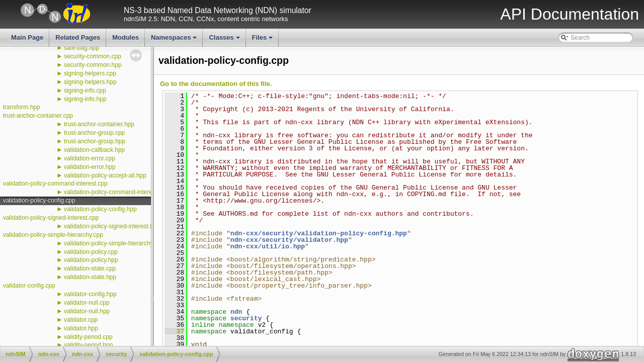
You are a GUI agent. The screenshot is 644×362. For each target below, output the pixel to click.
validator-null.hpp (87, 311)
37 (174, 331)
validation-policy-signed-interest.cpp (51, 218)
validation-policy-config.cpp (39, 201)
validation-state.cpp (90, 268)
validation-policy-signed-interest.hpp (112, 226)
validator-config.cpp (29, 286)
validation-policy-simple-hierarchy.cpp (53, 235)
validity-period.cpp (88, 337)
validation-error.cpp (90, 158)
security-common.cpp (93, 56)
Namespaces (175, 40)
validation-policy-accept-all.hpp (105, 175)
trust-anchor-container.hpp (99, 124)
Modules (126, 37)
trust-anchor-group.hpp (95, 141)
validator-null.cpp (87, 303)
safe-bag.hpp (82, 48)
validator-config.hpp (90, 294)
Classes (225, 40)
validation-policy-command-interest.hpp (116, 192)
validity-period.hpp (88, 345)
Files (263, 40)
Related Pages (78, 37)
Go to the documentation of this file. (216, 84)
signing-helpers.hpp (90, 82)
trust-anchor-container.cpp (38, 116)
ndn (236, 312)
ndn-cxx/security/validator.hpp (289, 240)
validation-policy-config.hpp (100, 209)
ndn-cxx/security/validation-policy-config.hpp (319, 233)
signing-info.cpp (85, 90)
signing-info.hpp (85, 99)
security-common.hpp (93, 65)
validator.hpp (81, 328)
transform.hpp (22, 107)
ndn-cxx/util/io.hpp (268, 246)
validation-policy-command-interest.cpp (55, 184)
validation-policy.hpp (91, 260)
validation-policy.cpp (91, 252)
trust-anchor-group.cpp (94, 133)
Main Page (27, 37)
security (246, 318)
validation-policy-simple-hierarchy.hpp (114, 243)
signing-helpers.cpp (90, 73)
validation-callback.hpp (94, 150)
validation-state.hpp (90, 277)
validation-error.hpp (90, 167)
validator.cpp (81, 320)
